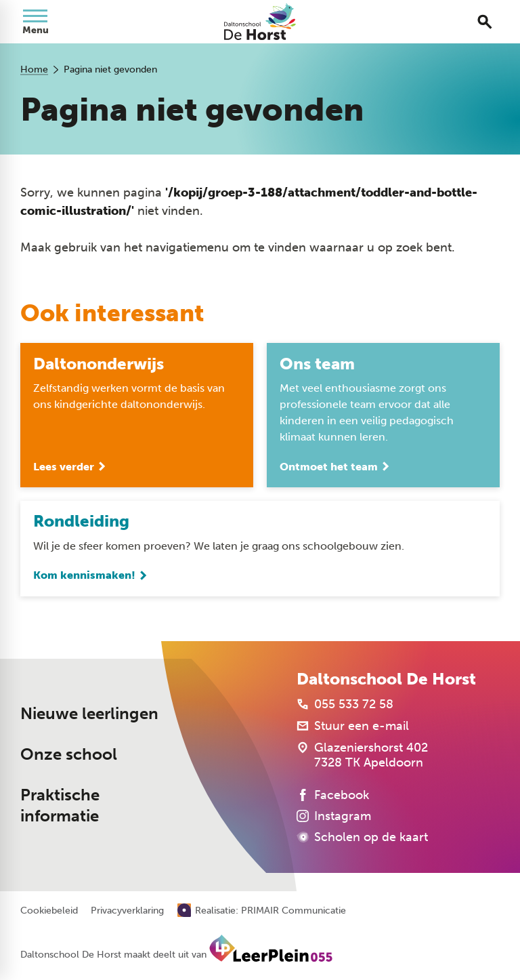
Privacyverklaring (127, 911)
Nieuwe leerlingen (89, 714)
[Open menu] (35, 22)
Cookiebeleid (49, 911)
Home (34, 69)
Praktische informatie (60, 806)
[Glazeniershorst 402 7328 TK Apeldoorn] (362, 756)
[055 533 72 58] (345, 705)
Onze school (69, 755)
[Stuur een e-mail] (353, 727)
